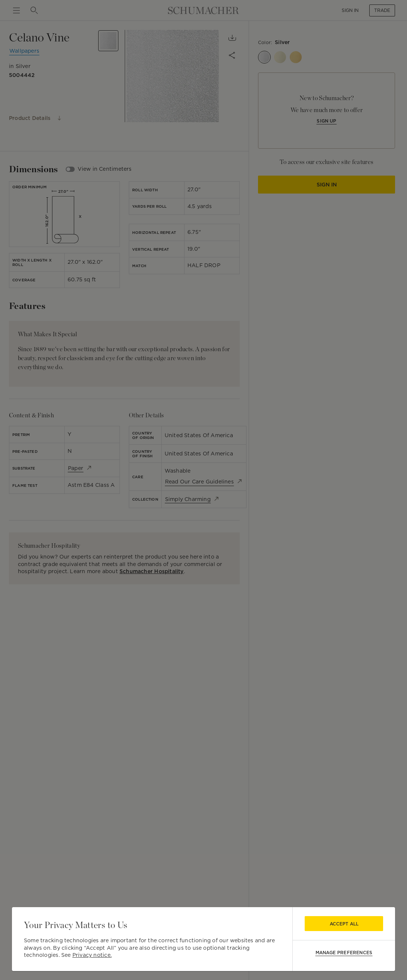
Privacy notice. (92, 955)
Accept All (344, 924)
